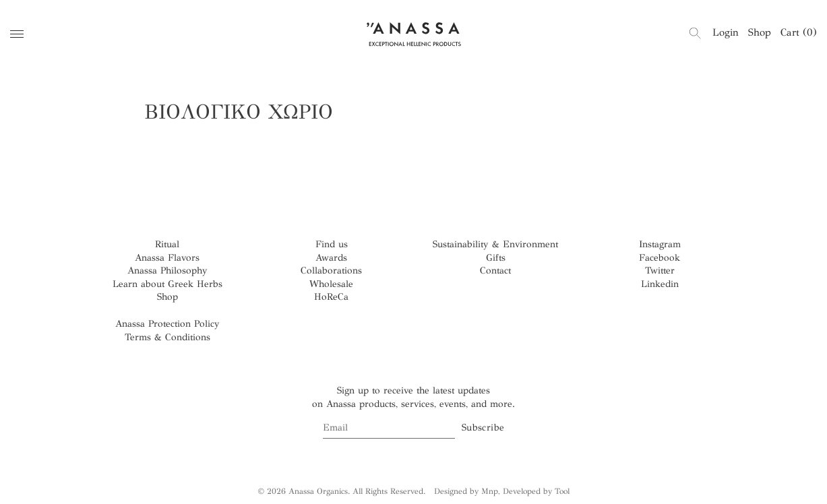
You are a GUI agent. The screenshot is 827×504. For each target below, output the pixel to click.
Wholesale (331, 284)
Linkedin (660, 284)
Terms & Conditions (167, 337)
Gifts (496, 258)
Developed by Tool (536, 491)
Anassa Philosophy (167, 271)
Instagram (660, 244)
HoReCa (331, 297)
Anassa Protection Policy (167, 324)
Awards (331, 258)
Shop (760, 32)
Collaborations (331, 271)
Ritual (167, 244)
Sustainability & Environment (495, 244)
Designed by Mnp (466, 491)
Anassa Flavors (167, 258)
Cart (799, 32)
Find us (332, 244)
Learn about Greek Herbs (167, 284)
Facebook (660, 258)
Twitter (660, 271)
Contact (495, 271)
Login (726, 32)
